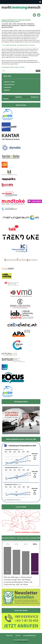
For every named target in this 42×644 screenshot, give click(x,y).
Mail (34, 15)
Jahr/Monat (8, 87)
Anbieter (7, 90)
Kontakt (18, 635)
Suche (38, 71)
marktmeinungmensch (21, 8)
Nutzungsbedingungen (30, 635)
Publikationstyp (9, 85)
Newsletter (19, 97)
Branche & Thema (9, 82)
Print (39, 15)
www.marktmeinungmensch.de (21, 640)
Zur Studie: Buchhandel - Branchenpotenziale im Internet (19, 45)
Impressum (9, 635)
